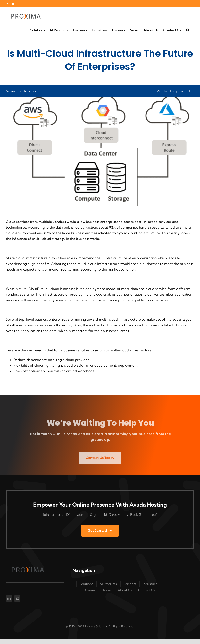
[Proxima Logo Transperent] (27, 567)
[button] (188, 30)
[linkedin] (9, 598)
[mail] (17, 598)
